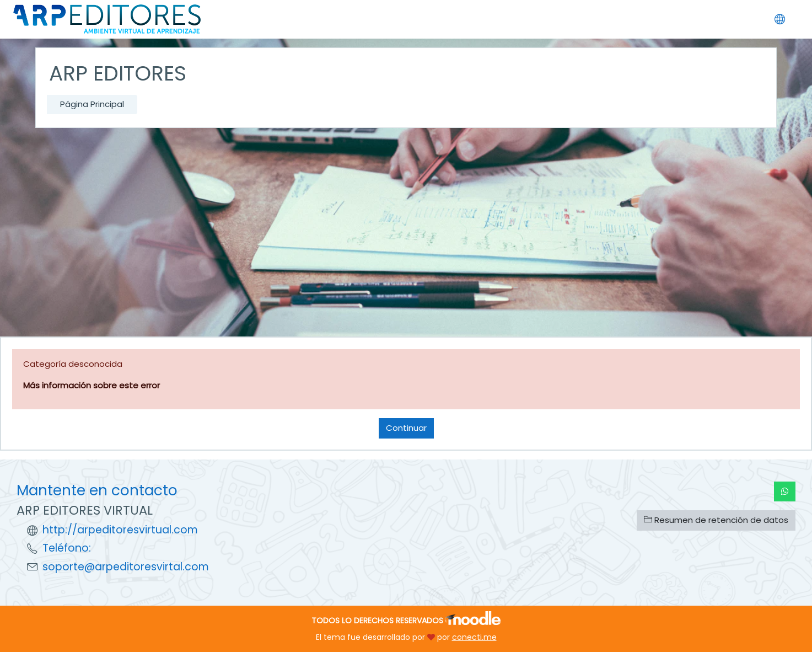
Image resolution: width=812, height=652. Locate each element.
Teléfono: (67, 548)
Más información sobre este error (92, 385)
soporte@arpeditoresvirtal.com (126, 567)
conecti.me (474, 637)
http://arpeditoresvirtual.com (120, 530)
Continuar (406, 428)
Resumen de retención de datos (716, 520)
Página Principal (92, 104)
